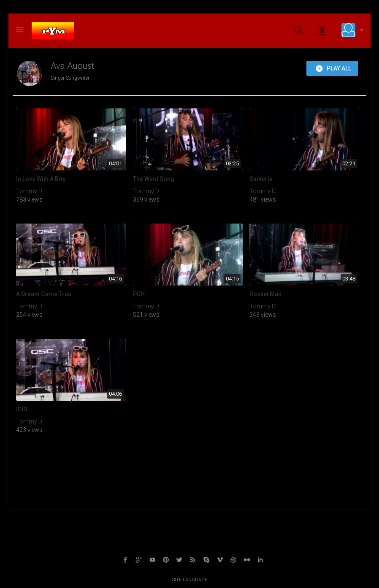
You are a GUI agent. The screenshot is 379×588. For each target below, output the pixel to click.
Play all (333, 69)
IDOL (22, 409)
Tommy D (29, 191)
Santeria (261, 179)
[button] (355, 30)
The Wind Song (154, 179)
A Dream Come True (44, 294)
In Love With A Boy (41, 179)
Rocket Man (265, 294)
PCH (139, 294)
